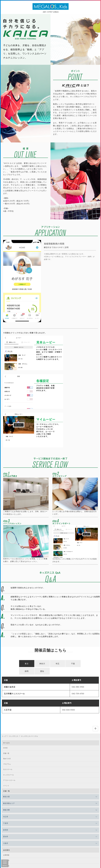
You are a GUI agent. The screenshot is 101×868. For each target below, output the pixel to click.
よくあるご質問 (8, 840)
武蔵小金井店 (10, 631)
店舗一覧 (6, 698)
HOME (5, 692)
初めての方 (7, 703)
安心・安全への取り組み (12, 845)
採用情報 (6, 810)
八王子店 (8, 654)
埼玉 (58, 608)
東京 (27, 608)
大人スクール (8, 714)
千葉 (73, 608)
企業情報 (6, 800)
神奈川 (42, 608)
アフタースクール (9, 725)
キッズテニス (14, 681)
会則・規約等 (8, 835)
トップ (4, 681)
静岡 (27, 616)
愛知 (42, 616)
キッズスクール (8, 719)
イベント (6, 730)
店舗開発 (6, 805)
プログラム (7, 709)
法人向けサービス (9, 816)
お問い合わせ (8, 851)
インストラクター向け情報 (12, 821)
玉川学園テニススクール (14, 638)
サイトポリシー (8, 829)
